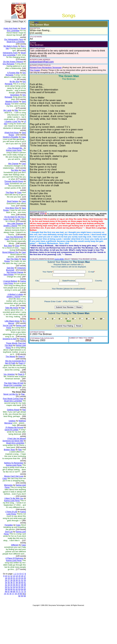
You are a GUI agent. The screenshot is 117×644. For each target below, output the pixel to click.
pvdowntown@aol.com (39, 62)
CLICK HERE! (57, 255)
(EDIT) (34, 22)
